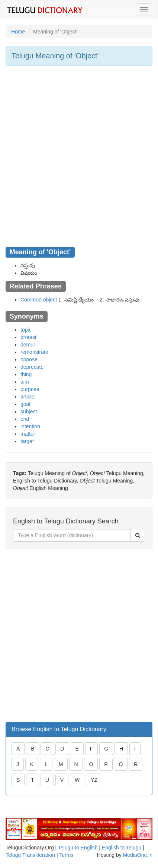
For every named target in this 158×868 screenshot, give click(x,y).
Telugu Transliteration (30, 855)
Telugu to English (78, 848)
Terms (66, 855)
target (27, 441)
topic (26, 330)
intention (30, 426)
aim (25, 382)
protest (28, 337)
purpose (30, 389)
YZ (94, 780)
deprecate (32, 367)
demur (28, 345)
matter (28, 434)
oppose (29, 359)
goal (25, 404)
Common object (39, 300)
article (27, 397)
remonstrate (34, 352)
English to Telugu (122, 848)
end (25, 419)
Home (18, 32)
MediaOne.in (138, 855)
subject (29, 412)
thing (26, 374)
